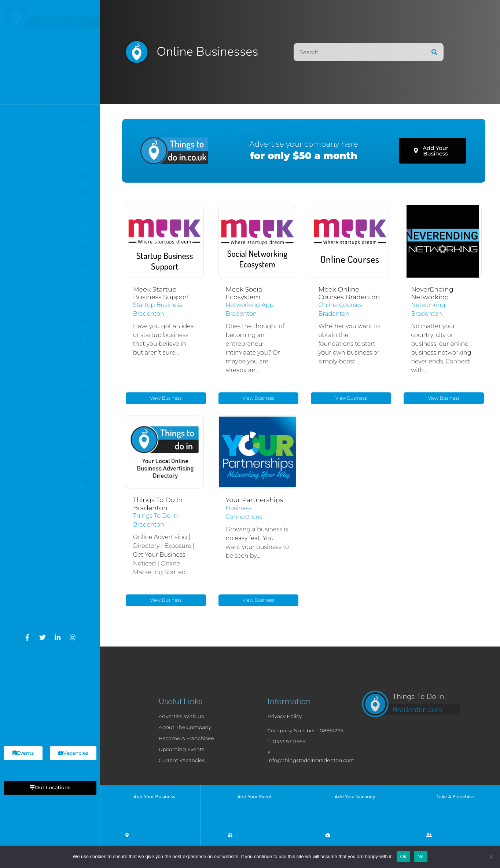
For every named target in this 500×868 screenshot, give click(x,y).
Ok (403, 856)
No (421, 856)
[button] (50, 788)
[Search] (434, 52)
